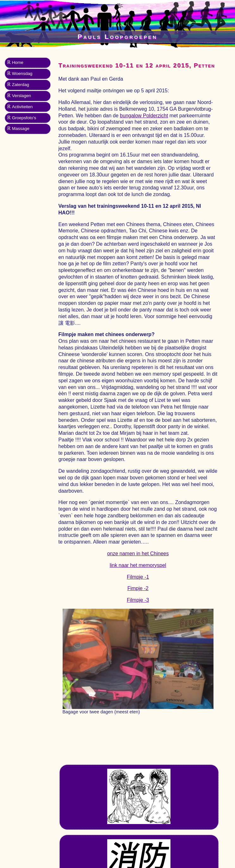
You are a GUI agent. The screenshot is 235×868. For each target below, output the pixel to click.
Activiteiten (22, 107)
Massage (21, 129)
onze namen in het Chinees (138, 554)
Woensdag (22, 74)
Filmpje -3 (138, 600)
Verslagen (22, 96)
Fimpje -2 (138, 588)
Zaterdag (21, 85)
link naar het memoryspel (138, 565)
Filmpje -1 (138, 577)
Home (18, 62)
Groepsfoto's (24, 118)
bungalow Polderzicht (144, 116)
